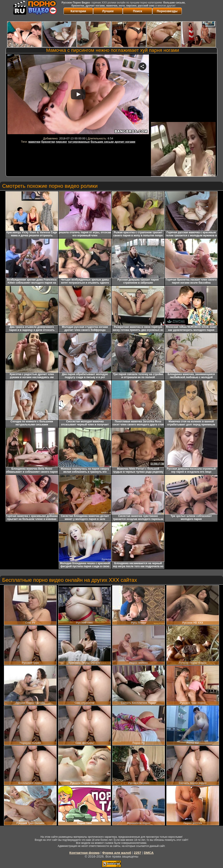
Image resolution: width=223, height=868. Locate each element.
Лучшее (108, 11)
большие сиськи (102, 142)
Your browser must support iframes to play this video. (78, 95)
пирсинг (61, 142)
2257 (138, 853)
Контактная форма (85, 853)
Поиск (137, 11)
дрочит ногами (125, 142)
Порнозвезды (167, 11)
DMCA (149, 853)
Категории (78, 11)
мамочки (34, 142)
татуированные (79, 142)
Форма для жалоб (117, 853)
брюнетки (48, 142)
